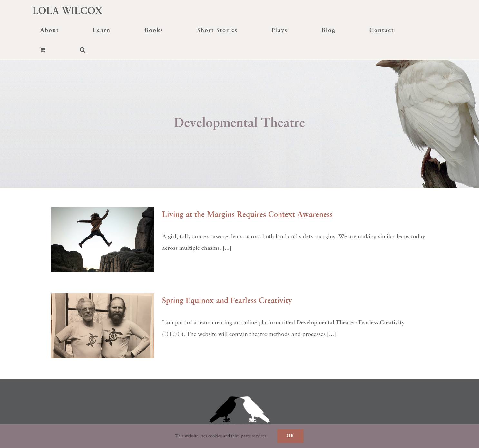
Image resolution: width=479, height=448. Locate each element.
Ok (290, 436)
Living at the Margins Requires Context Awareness (247, 215)
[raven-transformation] (240, 382)
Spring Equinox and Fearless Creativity (227, 301)
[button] (83, 50)
